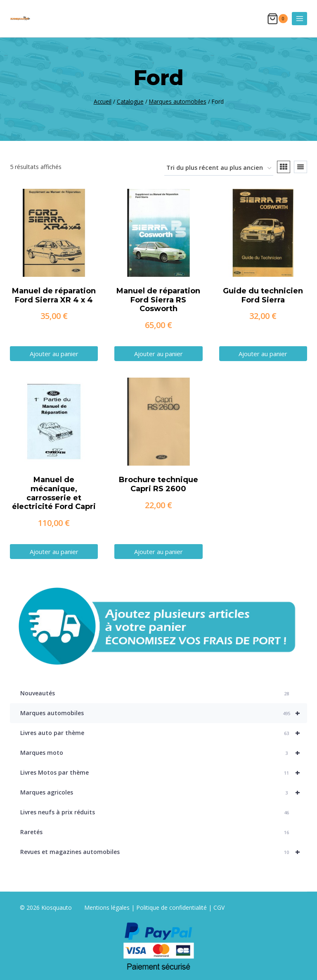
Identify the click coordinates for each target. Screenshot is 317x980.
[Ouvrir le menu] (299, 18)
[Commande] (219, 168)
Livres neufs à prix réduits (155, 812)
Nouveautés (155, 693)
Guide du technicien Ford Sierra (263, 295)
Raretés (155, 832)
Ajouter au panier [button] (54, 354)
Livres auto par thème (164, 733)
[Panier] (277, 19)
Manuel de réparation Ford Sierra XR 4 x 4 (54, 295)
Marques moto (164, 753)
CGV (219, 907)
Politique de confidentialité (172, 907)
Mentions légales (108, 907)
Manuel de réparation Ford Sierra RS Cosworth (158, 300)
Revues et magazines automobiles (164, 852)
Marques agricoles (164, 792)
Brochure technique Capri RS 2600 (158, 484)
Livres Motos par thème (164, 773)
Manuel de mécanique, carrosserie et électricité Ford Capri (54, 493)
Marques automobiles (164, 713)
